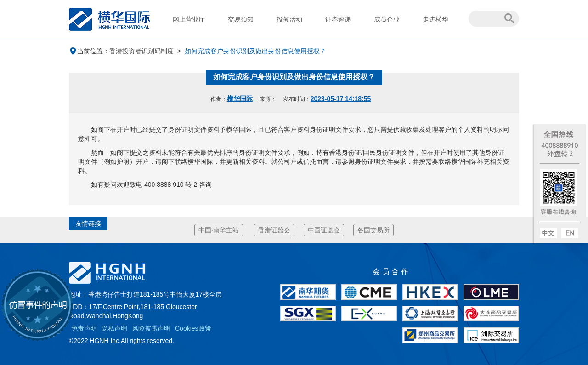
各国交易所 (373, 230)
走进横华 (435, 19)
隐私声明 (114, 328)
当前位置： (89, 51)
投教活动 (289, 19)
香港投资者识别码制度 (141, 51)
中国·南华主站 (219, 230)
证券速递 (338, 19)
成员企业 (387, 19)
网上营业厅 (189, 19)
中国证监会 (324, 230)
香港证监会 (274, 230)
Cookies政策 (193, 328)
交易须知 (241, 19)
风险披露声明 (151, 328)
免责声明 (84, 328)
